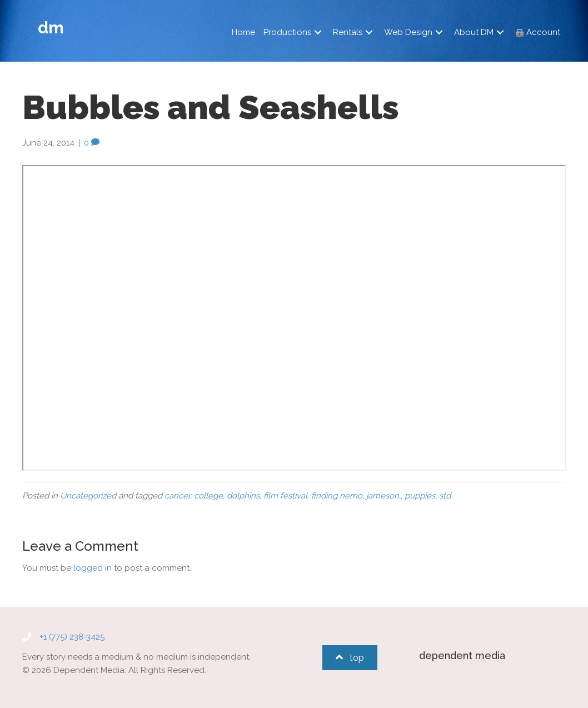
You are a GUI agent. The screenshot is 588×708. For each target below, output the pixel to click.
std (445, 496)
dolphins (243, 496)
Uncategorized (88, 496)
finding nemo (337, 496)
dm (51, 28)
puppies (420, 496)
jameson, (383, 496)
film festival (285, 496)
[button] (318, 33)
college (208, 496)
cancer (177, 496)
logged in (93, 568)
